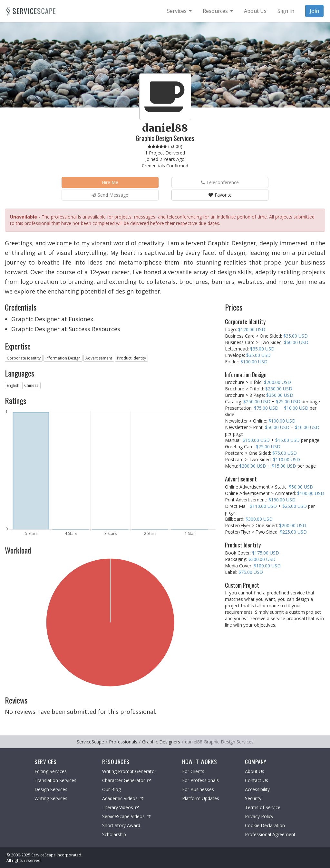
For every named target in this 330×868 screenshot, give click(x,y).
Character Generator (126, 780)
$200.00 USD (277, 382)
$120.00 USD (252, 329)
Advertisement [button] (99, 358)
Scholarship (114, 834)
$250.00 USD (279, 389)
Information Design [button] (63, 358)
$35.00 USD (296, 336)
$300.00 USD (259, 519)
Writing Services (51, 798)
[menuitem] (179, 11)
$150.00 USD (256, 440)
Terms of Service (263, 807)
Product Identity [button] (131, 358)
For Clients (193, 771)
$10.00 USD (296, 408)
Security (253, 798)
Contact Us (257, 780)
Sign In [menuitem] (286, 11)
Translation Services (55, 780)
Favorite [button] (220, 195)
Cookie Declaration (265, 825)
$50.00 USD (277, 427)
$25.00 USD (288, 401)
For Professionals (200, 780)
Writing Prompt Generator (129, 771)
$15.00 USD (287, 440)
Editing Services (51, 771)
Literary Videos (121, 807)
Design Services (51, 789)
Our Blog (112, 789)
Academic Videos (123, 798)
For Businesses (198, 789)
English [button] (13, 385)
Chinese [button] (31, 385)
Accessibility (257, 789)
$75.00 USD (266, 408)
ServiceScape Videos (126, 816)
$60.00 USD (296, 342)
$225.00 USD (293, 532)
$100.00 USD (254, 362)
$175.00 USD (266, 553)
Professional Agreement (270, 834)
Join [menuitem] (314, 11)
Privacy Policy (259, 816)
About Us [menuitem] (255, 11)
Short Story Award (121, 825)
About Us (255, 771)
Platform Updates (201, 798)
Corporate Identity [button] (24, 358)
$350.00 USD (280, 395)
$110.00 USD (286, 459)
